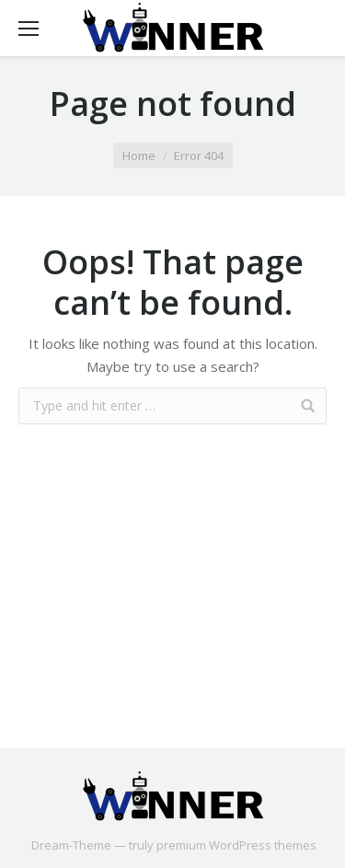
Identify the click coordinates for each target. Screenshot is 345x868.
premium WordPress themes (236, 845)
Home (139, 156)
